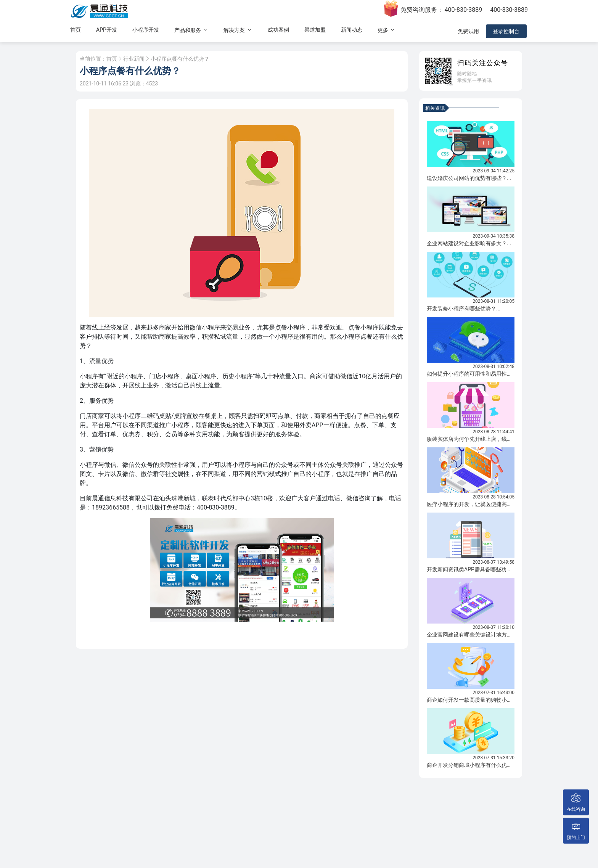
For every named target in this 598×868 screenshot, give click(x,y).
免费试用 (468, 32)
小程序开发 (146, 31)
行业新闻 (134, 59)
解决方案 (238, 31)
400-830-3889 (464, 10)
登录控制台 (507, 32)
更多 (387, 31)
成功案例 (278, 31)
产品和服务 (191, 31)
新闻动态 (352, 31)
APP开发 (107, 31)
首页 (76, 31)
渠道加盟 (315, 31)
